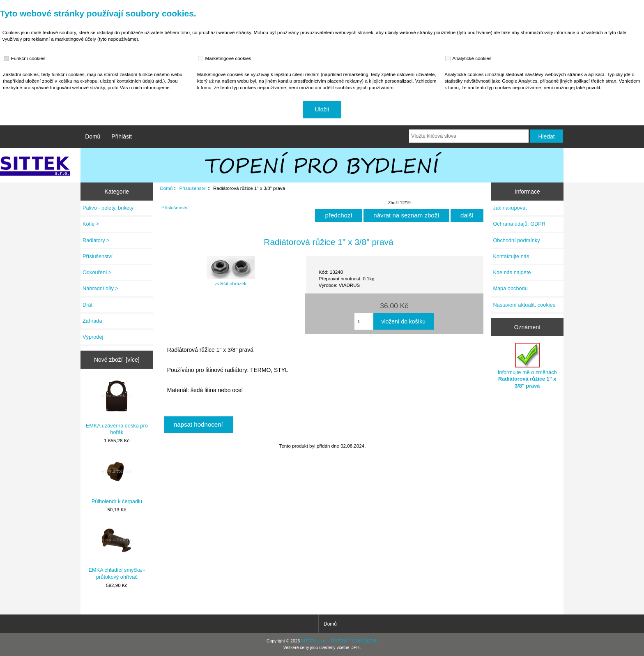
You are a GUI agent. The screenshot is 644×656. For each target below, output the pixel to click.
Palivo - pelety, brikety (108, 208)
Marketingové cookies (225, 58)
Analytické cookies (469, 58)
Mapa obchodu (510, 288)
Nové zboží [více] (117, 360)
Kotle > (91, 224)
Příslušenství (193, 188)
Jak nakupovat (510, 208)
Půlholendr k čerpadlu (117, 480)
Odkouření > (97, 272)
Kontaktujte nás (511, 256)
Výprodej (93, 337)
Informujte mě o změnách (527, 366)
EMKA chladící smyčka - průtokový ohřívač (117, 552)
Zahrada (92, 321)
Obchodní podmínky (516, 240)
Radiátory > (96, 240)
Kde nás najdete (512, 272)
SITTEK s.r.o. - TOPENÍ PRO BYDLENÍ (339, 641)
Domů (93, 136)
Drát (87, 305)
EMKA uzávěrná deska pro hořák (117, 408)
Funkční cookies (25, 58)
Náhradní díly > (100, 288)
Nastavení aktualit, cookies (524, 305)
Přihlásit (121, 136)
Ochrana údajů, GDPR (519, 224)
